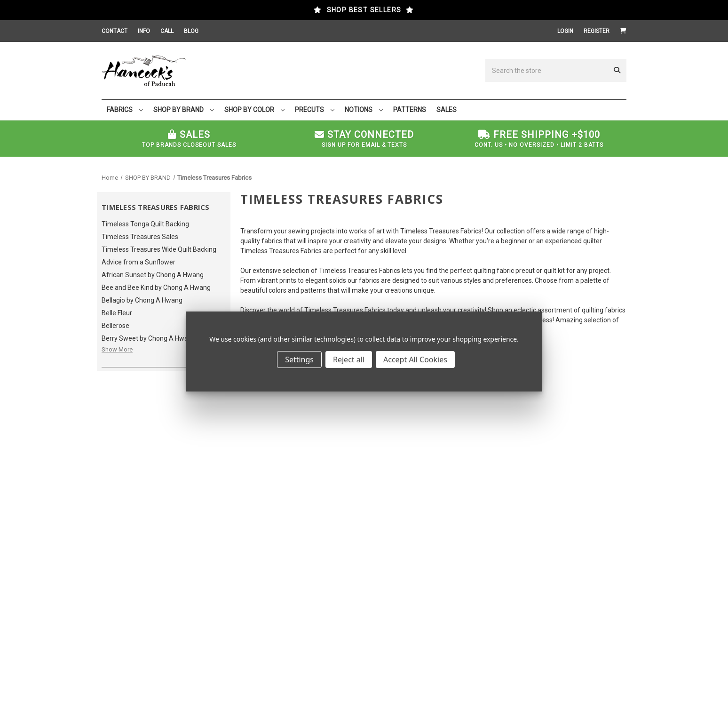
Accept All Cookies (415, 359)
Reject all (349, 359)
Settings (299, 359)
